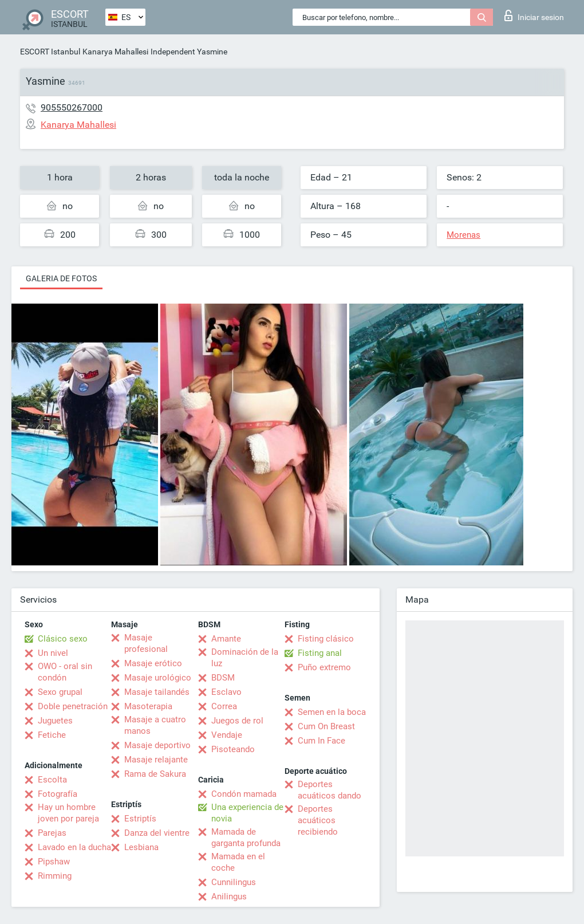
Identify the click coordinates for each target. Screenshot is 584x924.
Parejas (52, 833)
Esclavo (226, 692)
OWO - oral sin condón (65, 672)
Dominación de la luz (245, 658)
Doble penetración (73, 706)
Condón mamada (244, 794)
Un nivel (53, 653)
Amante (226, 639)
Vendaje (227, 735)
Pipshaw (54, 862)
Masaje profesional (146, 643)
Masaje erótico (153, 663)
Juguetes (55, 721)
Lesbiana (141, 847)
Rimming (55, 876)
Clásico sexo (63, 639)
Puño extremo (324, 667)
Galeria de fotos (61, 278)
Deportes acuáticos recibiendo (318, 820)
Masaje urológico (158, 678)
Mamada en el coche (238, 862)
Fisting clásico (326, 639)
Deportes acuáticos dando (330, 790)
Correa (224, 706)
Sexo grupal (60, 692)
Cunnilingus (234, 882)
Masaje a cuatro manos (155, 725)
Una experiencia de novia (247, 813)
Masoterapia (148, 706)
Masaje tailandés (157, 692)
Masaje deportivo (157, 745)
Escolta (52, 780)
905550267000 (72, 107)
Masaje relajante (156, 760)
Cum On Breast (326, 726)
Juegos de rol (237, 721)
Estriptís (140, 819)
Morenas (463, 235)
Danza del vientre (157, 833)
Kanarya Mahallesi (115, 52)
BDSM (223, 678)
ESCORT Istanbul (50, 52)
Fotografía (58, 794)
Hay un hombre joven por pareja (68, 813)
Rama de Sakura (155, 774)
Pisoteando (233, 749)
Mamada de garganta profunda (246, 838)
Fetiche (52, 735)
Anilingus (229, 897)
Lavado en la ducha (74, 847)
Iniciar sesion (534, 15)
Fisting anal (320, 653)
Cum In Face (321, 741)
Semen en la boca (332, 712)
